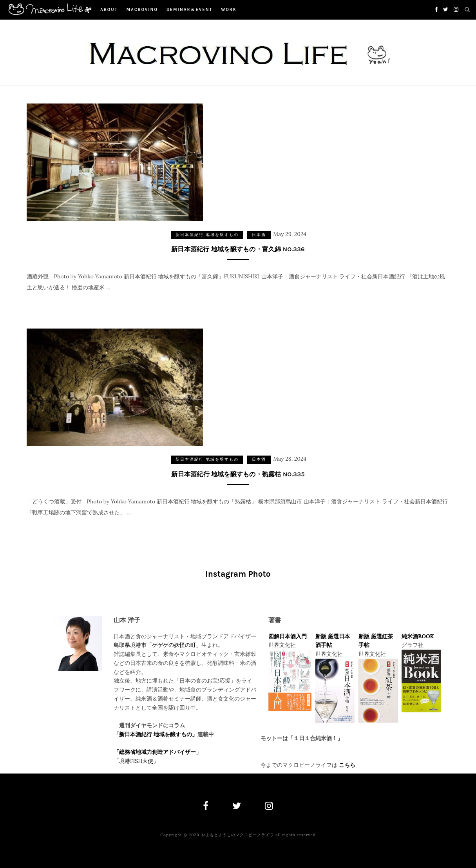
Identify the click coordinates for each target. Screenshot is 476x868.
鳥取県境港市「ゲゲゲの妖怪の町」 (157, 645)
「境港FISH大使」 (136, 761)
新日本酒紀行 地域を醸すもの (207, 235)
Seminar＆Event (189, 10)
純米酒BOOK (418, 636)
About (109, 10)
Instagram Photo (238, 574)
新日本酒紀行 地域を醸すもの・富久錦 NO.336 (238, 249)
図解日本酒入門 (288, 636)
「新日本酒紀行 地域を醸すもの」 (156, 734)
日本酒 (259, 235)
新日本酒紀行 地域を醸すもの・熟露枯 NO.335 (238, 474)
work (229, 10)
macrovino (142, 10)
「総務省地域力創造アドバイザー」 (157, 752)
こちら (347, 765)
